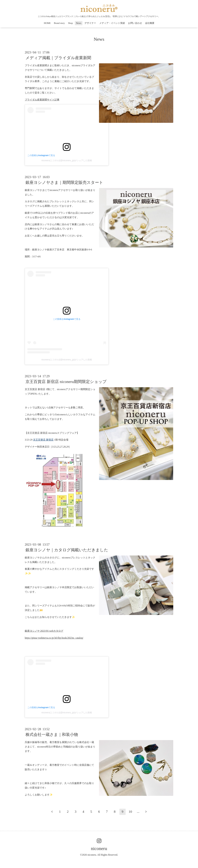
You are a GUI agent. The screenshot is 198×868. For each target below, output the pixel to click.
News (79, 23)
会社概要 (150, 23)
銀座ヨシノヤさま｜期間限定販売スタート (64, 183)
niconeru (99, 848)
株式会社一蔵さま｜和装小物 (52, 735)
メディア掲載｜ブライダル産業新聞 (58, 58)
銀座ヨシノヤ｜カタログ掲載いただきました (67, 550)
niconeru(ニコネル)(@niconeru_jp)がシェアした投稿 (67, 160)
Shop (70, 23)
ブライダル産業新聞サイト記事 (42, 100)
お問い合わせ (135, 23)
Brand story (59, 23)
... (138, 812)
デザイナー (90, 23)
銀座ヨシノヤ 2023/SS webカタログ (44, 631)
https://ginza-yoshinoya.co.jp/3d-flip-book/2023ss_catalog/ (54, 638)
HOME (47, 23)
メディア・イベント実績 (112, 23)
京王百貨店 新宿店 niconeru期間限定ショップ (66, 382)
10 (130, 812)
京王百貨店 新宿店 (43, 440)
